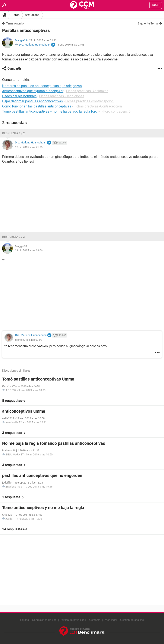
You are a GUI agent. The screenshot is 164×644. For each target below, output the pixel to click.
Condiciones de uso (44, 620)
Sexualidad (32, 15)
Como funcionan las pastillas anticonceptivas (37, 106)
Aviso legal (110, 620)
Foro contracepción (118, 111)
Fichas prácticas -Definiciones (62, 96)
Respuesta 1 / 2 (13, 133)
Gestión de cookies (132, 620)
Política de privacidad (73, 620)
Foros (16, 15)
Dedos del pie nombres (19, 96)
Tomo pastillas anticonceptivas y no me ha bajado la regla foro (50, 111)
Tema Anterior (15, 23)
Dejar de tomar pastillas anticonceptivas (32, 101)
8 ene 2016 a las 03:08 (71, 45)
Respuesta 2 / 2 (13, 237)
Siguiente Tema (148, 23)
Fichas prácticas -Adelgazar (87, 91)
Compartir (14, 69)
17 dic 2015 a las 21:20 (29, 147)
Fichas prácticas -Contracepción (89, 101)
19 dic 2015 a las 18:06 (29, 250)
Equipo (25, 620)
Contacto (95, 620)
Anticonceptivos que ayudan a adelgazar (33, 91)
